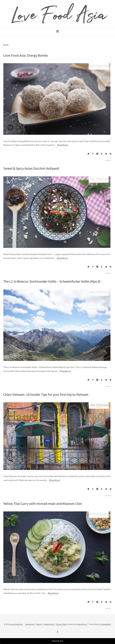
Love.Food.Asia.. (17, 624)
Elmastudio (106, 624)
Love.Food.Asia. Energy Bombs (26, 55)
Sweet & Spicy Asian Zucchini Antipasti (31, 168)
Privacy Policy (62, 624)
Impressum (30, 624)
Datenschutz (49, 624)
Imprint (39, 624)
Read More (63, 145)
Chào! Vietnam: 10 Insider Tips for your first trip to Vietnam (46, 394)
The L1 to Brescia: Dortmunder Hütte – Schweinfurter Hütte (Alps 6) (52, 281)
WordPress (82, 624)
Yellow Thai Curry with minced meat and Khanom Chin (43, 504)
